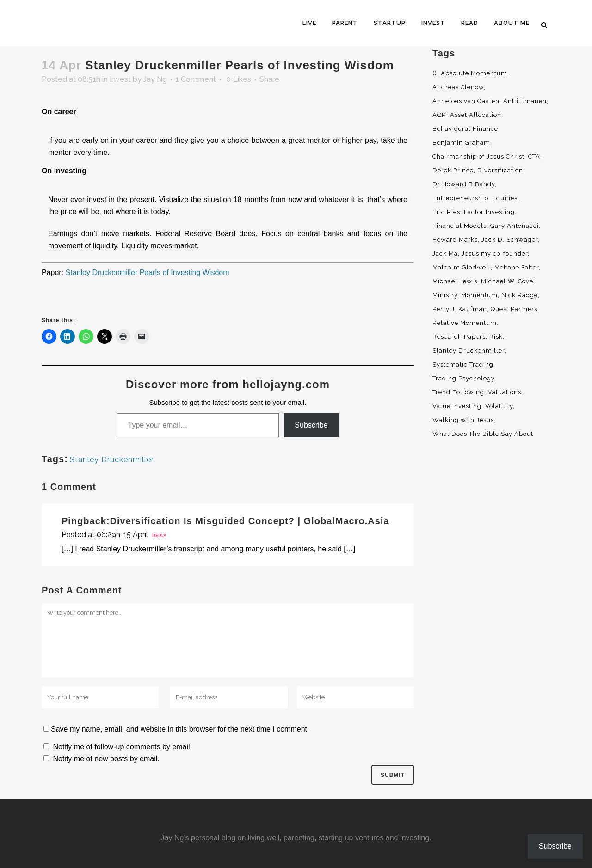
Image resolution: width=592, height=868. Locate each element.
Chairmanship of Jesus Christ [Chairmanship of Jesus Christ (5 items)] (478, 156)
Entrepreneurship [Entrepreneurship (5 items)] (460, 198)
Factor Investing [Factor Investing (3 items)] (489, 212)
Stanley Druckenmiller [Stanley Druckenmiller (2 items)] (469, 351)
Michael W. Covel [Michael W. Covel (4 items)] (508, 281)
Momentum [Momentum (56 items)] (479, 295)
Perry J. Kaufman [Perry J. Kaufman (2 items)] (460, 309)
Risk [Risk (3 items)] (496, 337)
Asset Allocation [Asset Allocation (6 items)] (476, 115)
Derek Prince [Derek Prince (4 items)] (453, 170)
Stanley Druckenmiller (112, 460)
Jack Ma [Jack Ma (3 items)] (445, 254)
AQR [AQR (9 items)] (439, 115)
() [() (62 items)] (435, 73)
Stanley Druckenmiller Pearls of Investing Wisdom (148, 272)
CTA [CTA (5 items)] (534, 156)
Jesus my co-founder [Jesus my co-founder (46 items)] (495, 254)
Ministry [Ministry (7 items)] (445, 295)
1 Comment (196, 79)
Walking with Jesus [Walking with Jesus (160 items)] (463, 420)
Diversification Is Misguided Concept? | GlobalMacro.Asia (250, 521)
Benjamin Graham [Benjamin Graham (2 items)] (461, 143)
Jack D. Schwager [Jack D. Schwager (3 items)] (510, 240)
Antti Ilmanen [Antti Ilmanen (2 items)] (525, 101)
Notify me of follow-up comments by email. (122, 747)
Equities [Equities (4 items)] (505, 198)
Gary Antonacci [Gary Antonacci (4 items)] (515, 226)
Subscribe (311, 425)
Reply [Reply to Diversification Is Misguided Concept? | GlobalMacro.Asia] (159, 536)
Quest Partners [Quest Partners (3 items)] (514, 309)
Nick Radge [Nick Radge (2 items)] (520, 295)
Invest (120, 79)
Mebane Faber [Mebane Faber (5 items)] (517, 267)
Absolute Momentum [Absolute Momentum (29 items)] (474, 73)
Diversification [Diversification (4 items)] (500, 170)
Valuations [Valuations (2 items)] (505, 392)
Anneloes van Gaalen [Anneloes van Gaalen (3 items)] (466, 101)
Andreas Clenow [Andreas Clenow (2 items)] (458, 87)
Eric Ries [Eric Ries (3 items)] (446, 212)
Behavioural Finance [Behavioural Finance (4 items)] (465, 129)
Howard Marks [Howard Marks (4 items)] (455, 240)
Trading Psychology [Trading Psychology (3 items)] (463, 378)
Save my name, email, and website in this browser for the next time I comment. (180, 729)
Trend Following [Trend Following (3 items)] (458, 392)
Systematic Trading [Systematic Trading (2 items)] (463, 364)
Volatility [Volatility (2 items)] (499, 406)
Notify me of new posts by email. (106, 759)
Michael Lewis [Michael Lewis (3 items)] (455, 281)
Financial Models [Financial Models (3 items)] (459, 226)
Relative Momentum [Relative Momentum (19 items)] (465, 323)
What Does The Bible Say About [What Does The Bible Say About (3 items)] (483, 434)
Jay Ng (155, 79)
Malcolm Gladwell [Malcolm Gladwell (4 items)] (462, 267)
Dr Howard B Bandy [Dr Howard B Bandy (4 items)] (464, 184)
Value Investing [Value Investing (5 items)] (457, 406)
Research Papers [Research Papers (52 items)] (459, 337)
